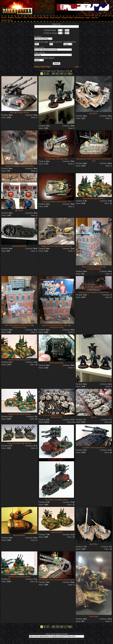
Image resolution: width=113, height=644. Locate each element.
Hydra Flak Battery (15, 443)
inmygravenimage (26, 166)
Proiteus (65, 500)
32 (61, 74)
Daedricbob (21, 535)
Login (77, 67)
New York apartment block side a (55, 325)
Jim (95, 417)
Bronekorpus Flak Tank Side (56, 159)
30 (53, 74)
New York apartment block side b (18, 325)
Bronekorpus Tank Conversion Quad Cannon (56, 580)
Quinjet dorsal (11, 166)
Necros (102, 448)
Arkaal (106, 292)
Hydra (12, 113)
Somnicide (58, 417)
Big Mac (28, 443)
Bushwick (101, 198)
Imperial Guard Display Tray (90, 292)
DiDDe (95, 113)
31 (57, 74)
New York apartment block (92, 267)
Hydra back (94, 616)
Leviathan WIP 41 (89, 448)
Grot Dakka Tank (52, 500)
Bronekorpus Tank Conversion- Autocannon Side (94, 160)
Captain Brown (23, 113)
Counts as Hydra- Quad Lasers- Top (56, 202)
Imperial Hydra (88, 198)
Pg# (70, 74)
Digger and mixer (48, 246)
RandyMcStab (20, 246)
